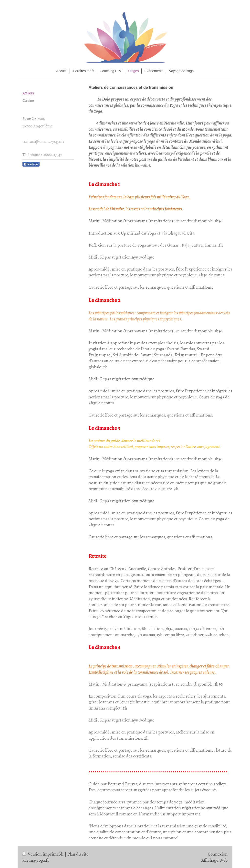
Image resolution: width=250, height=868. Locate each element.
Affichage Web (214, 860)
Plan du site (78, 854)
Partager (31, 164)
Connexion (218, 854)
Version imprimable (44, 854)
